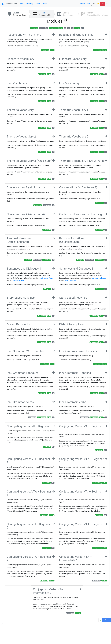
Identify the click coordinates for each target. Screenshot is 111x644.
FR (107, 4)
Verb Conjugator (18, 281)
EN (102, 4)
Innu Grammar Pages (46, 278)
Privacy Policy (85, 4)
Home (22, 4)
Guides (44, 4)
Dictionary (30, 4)
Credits (38, 4)
